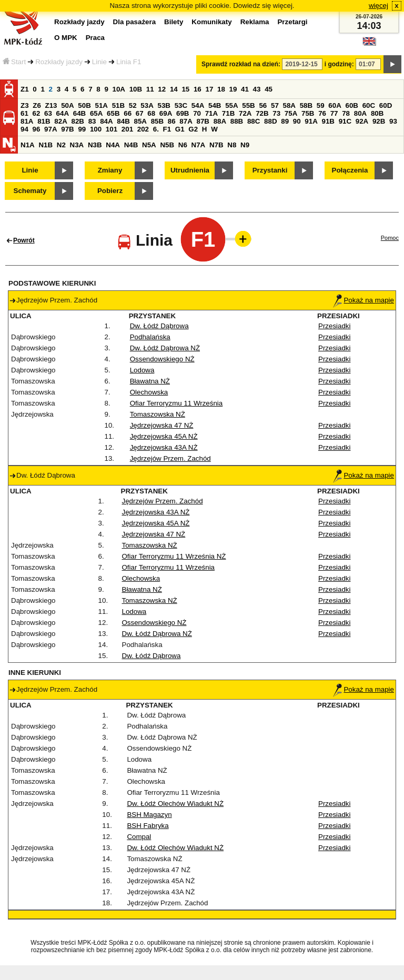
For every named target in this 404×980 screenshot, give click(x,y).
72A (245, 113)
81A (27, 121)
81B (44, 121)
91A (311, 121)
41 (245, 89)
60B (352, 105)
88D (270, 121)
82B (77, 121)
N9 (245, 145)
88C (254, 121)
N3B (95, 145)
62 (37, 113)
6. (156, 129)
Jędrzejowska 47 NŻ (162, 425)
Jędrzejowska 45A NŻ (164, 436)
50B (84, 105)
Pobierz (110, 191)
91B (328, 121)
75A (291, 113)
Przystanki (270, 170)
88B (237, 121)
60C (369, 105)
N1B (46, 145)
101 (112, 129)
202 (143, 129)
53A (147, 105)
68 (151, 113)
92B (379, 121)
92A (362, 121)
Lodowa (142, 370)
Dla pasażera (135, 22)
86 (172, 121)
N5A (149, 145)
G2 (193, 129)
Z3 (25, 105)
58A (289, 105)
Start (14, 62)
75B (308, 113)
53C (181, 105)
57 (275, 105)
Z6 (37, 105)
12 (162, 89)
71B (228, 113)
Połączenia (350, 170)
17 (209, 89)
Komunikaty (211, 22)
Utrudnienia (190, 170)
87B (203, 121)
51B (118, 105)
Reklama (255, 22)
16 (198, 89)
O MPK (66, 38)
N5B (167, 145)
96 (37, 129)
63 (48, 113)
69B (183, 113)
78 (346, 113)
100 (96, 129)
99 (82, 129)
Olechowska (149, 392)
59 (321, 105)
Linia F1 (129, 62)
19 (233, 89)
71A (211, 113)
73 (276, 113)
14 (174, 89)
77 (334, 113)
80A (360, 113)
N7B (216, 145)
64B (79, 113)
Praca (95, 38)
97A (50, 129)
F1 (167, 129)
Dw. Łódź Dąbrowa (159, 326)
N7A (199, 145)
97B (67, 129)
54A (198, 105)
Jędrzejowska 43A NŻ (164, 447)
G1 (180, 129)
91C (345, 121)
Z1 (25, 89)
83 (92, 121)
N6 (183, 145)
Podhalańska (150, 337)
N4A (113, 145)
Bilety (174, 22)
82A (60, 121)
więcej (378, 6)
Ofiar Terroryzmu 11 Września (176, 403)
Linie (99, 62)
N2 (61, 145)
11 (150, 89)
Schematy (30, 191)
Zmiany (110, 170)
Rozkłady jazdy (59, 62)
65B (113, 113)
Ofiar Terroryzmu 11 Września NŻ (174, 556)
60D (386, 105)
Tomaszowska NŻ (158, 414)
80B (377, 113)
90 (297, 121)
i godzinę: (339, 64)
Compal (139, 837)
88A (220, 121)
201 (127, 129)
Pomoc (390, 238)
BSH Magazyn (149, 815)
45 (269, 89)
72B (262, 113)
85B (157, 121)
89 (285, 121)
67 (140, 113)
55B (248, 105)
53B (164, 105)
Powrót (24, 240)
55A (231, 105)
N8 (232, 145)
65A (96, 113)
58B (306, 105)
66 (128, 113)
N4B (131, 145)
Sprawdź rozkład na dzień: (241, 64)
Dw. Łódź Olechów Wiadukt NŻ (175, 804)
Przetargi (292, 22)
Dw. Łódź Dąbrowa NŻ (165, 348)
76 (322, 113)
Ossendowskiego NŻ (162, 359)
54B (215, 105)
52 (133, 105)
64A (63, 113)
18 (221, 89)
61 (24, 113)
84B (123, 121)
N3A (77, 145)
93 (393, 121)
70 (197, 113)
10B (136, 89)
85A (140, 121)
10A (119, 89)
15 (185, 89)
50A (67, 105)
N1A (28, 145)
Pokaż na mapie (363, 300)
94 (24, 129)
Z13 (51, 105)
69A (166, 113)
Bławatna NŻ (150, 381)
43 (257, 89)
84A (106, 121)
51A (102, 105)
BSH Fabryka (148, 826)
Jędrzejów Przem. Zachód (170, 458)
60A (335, 105)
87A (186, 121)
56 (263, 105)
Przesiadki (334, 326)
